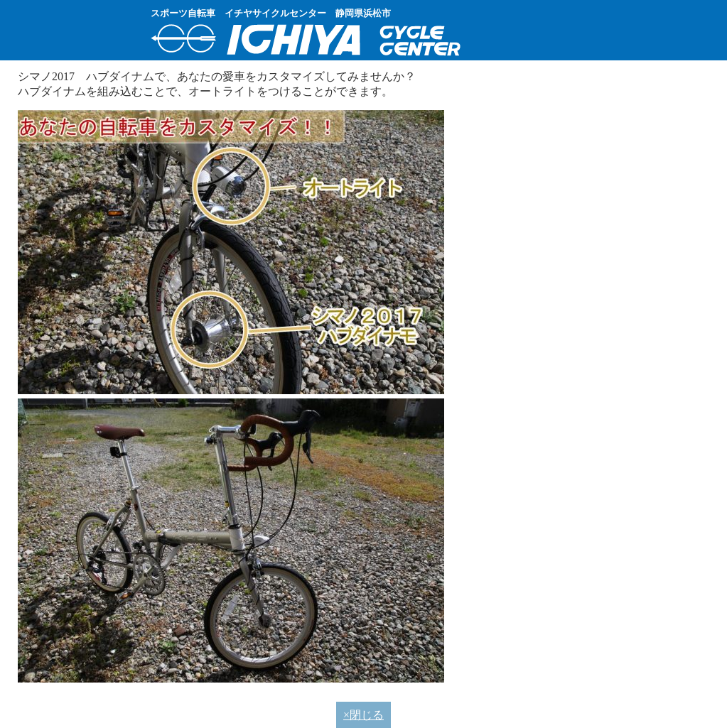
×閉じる (363, 715)
